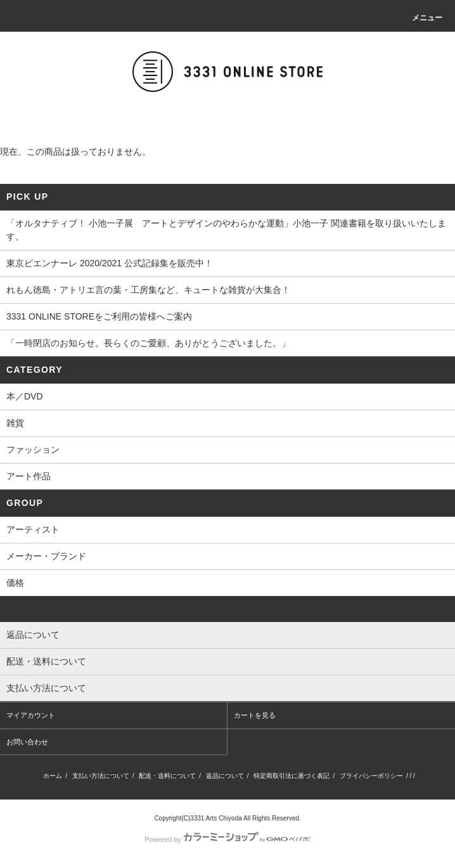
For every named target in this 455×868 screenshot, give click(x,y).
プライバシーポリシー (371, 776)
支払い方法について (101, 776)
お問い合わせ (27, 742)
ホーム (53, 776)
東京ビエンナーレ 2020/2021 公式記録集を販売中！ (110, 263)
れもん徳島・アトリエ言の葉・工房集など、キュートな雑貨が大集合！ (148, 290)
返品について (225, 776)
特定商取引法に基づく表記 (292, 776)
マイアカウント (31, 715)
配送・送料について (167, 776)
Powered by (227, 839)
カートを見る (255, 715)
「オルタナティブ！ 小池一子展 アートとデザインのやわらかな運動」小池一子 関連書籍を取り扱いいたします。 (226, 230)
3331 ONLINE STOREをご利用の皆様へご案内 (99, 316)
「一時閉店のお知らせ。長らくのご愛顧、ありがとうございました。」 (148, 343)
